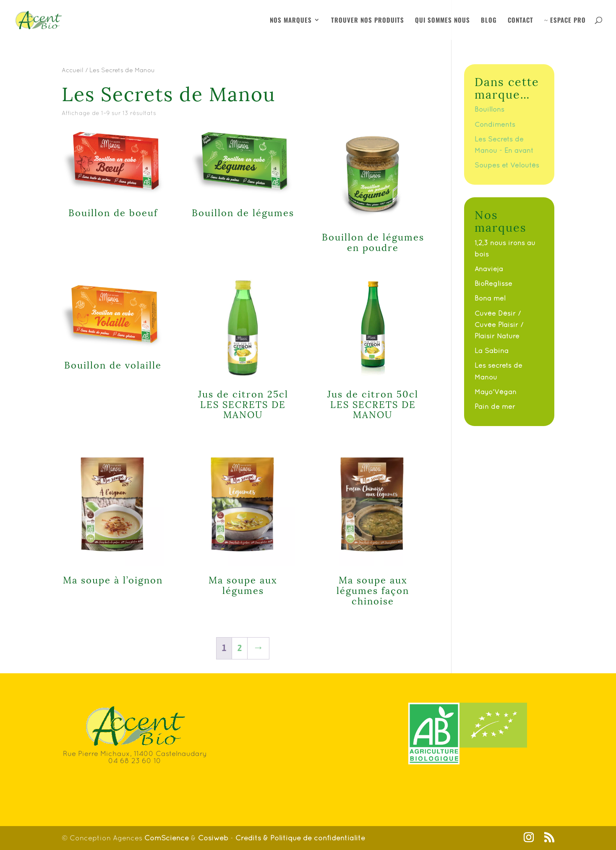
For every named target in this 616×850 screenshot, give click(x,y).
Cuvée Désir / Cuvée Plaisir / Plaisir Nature (499, 324)
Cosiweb (213, 838)
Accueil (73, 70)
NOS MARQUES (291, 21)
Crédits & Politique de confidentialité (300, 838)
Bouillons (489, 109)
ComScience (168, 838)
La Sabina (492, 350)
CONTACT (521, 21)
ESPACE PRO (565, 21)
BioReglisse (493, 283)
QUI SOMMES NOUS (442, 21)
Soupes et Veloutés (507, 165)
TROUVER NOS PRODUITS (368, 21)
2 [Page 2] (240, 648)
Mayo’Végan (496, 392)
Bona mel (490, 298)
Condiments (495, 124)
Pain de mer (495, 406)
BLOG (489, 21)
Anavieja (489, 269)
